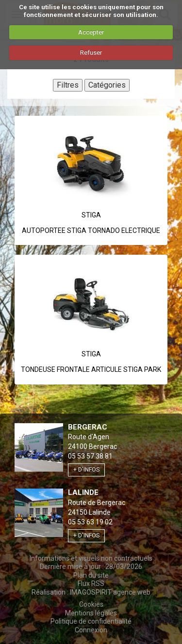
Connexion (91, 630)
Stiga (91, 215)
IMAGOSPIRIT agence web (110, 592)
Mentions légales (91, 613)
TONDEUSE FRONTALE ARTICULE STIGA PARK (91, 369)
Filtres (68, 85)
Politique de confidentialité (91, 621)
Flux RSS (91, 583)
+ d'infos (86, 470)
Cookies (91, 604)
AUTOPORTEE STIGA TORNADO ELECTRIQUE (91, 230)
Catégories (107, 85)
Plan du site (91, 575)
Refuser (91, 53)
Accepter (91, 32)
